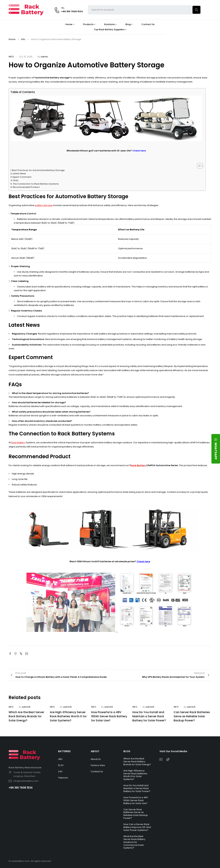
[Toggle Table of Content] (198, 166)
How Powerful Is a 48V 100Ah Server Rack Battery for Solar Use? (109, 716)
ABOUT (95, 751)
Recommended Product (26, 187)
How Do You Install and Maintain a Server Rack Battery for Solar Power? (149, 716)
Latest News (19, 174)
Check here (143, 561)
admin (44, 57)
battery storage (44, 205)
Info (23, 39)
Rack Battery (18, 443)
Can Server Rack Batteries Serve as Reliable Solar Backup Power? (192, 716)
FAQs (16, 180)
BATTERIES (64, 751)
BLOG (127, 751)
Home (12, 39)
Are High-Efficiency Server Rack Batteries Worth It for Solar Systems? (68, 716)
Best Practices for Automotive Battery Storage (38, 170)
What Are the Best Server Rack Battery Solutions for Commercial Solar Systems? (134, 842)
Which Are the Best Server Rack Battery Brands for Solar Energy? (26, 716)
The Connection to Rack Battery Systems (36, 184)
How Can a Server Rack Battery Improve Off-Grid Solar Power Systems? (137, 827)
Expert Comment (22, 177)
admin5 (26, 707)
